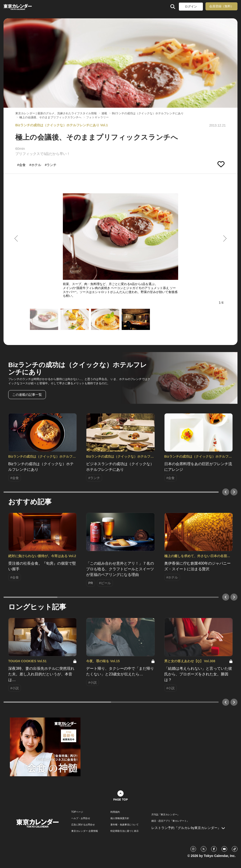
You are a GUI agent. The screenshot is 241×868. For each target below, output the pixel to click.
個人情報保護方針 (120, 818)
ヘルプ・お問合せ (81, 818)
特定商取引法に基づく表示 (125, 831)
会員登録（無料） (221, 6)
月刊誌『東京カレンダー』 (165, 815)
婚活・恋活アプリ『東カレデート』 (170, 821)
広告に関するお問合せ (83, 825)
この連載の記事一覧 (27, 395)
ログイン (191, 6)
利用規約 (115, 812)
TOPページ (77, 812)
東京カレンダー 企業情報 (85, 831)
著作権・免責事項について (125, 825)
